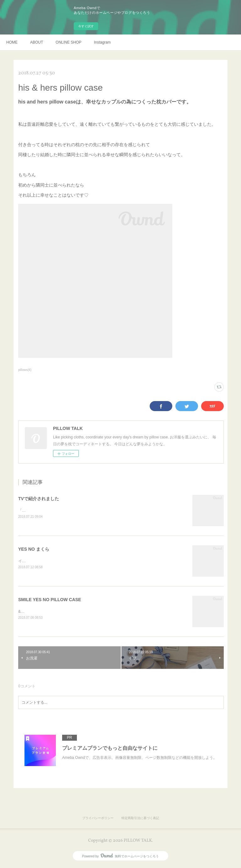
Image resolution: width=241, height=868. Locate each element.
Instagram (102, 42)
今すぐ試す (86, 26)
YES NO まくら (34, 549)
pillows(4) (25, 370)
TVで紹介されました (39, 499)
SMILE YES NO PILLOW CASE (50, 600)
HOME (12, 42)
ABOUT (37, 42)
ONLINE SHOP (68, 42)
